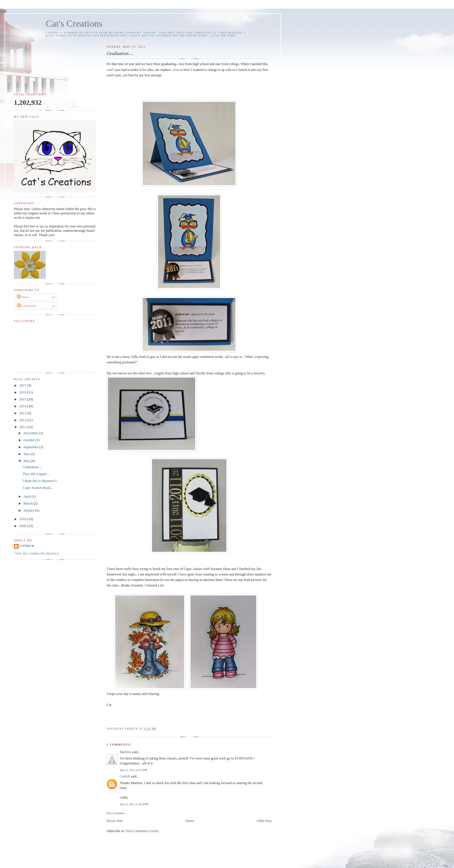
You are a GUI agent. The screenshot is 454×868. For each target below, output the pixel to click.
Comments (27, 306)
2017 (23, 385)
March (28, 503)
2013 (23, 413)
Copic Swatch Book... (38, 488)
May (27, 461)
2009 (23, 526)
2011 (23, 427)
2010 (23, 519)
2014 (23, 406)
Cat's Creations (74, 23)
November (31, 433)
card (110, 70)
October (30, 440)
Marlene (125, 752)
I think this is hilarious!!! (40, 481)
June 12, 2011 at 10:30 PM (134, 804)
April (28, 496)
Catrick (125, 776)
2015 (23, 399)
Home (190, 821)
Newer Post (115, 821)
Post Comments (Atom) (142, 831)
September (31, 447)
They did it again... (36, 474)
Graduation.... (32, 467)
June (27, 454)
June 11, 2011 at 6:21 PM (133, 770)
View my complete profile (36, 554)
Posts (23, 297)
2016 (23, 392)
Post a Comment (116, 813)
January (29, 510)
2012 (23, 420)
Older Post (264, 821)
